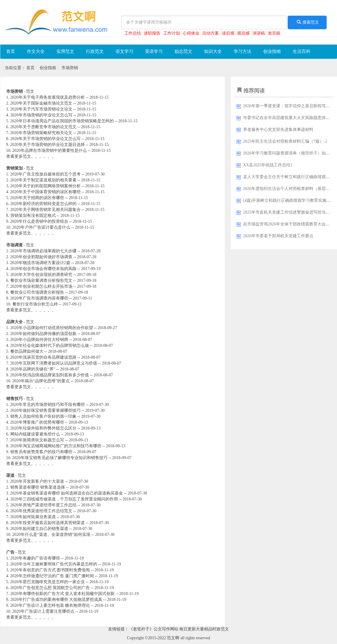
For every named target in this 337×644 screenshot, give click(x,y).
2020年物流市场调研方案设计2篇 (40, 263)
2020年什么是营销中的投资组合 (39, 221)
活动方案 (211, 33)
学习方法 (242, 51)
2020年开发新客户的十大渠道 (37, 481)
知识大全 (213, 51)
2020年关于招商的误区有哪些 (37, 198)
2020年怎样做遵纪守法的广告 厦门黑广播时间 (52, 576)
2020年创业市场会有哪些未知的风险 (43, 269)
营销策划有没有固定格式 (33, 216)
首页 (11, 51)
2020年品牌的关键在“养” (33, 369)
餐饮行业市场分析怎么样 (35, 304)
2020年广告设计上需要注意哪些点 (43, 611)
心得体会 (191, 33)
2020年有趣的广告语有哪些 (35, 558)
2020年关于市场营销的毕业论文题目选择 (48, 145)
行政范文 (95, 51)
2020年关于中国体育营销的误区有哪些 (45, 192)
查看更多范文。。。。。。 (31, 156)
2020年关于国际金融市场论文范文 (41, 103)
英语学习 (154, 51)
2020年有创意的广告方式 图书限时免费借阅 (50, 570)
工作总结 (133, 33)
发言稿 (274, 33)
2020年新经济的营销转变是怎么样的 (43, 204)
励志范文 (183, 51)
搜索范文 (307, 22)
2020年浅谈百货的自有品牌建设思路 (43, 357)
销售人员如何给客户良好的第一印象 (43, 416)
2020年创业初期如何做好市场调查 (41, 257)
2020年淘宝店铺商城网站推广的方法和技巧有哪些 (56, 446)
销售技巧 (14, 399)
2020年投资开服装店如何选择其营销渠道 (48, 523)
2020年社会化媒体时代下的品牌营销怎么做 (50, 345)
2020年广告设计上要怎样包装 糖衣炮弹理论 (50, 605)
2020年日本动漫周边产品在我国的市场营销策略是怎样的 (62, 121)
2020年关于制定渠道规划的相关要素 (43, 180)
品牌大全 (14, 322)
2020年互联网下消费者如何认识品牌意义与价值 (54, 363)
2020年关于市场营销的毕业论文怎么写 (45, 139)
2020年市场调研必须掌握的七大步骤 (43, 251)
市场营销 (70, 68)
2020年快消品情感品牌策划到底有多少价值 (50, 375)
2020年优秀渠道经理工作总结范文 (41, 511)
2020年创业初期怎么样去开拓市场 (41, 286)
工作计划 (172, 33)
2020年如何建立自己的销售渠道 (39, 529)
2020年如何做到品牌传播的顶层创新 (43, 334)
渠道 (10, 475)
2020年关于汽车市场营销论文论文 (41, 109)
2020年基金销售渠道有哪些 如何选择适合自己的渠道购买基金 (67, 493)
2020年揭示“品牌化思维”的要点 (41, 381)
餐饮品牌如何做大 (27, 351)
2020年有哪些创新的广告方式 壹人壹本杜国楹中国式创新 (63, 594)
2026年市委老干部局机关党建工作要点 (278, 236)
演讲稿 (259, 33)
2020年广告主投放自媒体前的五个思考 (45, 174)
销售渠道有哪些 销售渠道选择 (38, 487)
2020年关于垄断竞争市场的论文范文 (43, 127)
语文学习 (124, 51)
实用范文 (65, 51)
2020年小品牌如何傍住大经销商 (39, 340)
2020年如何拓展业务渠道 (33, 517)
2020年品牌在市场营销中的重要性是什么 (50, 151)
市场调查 (14, 245)
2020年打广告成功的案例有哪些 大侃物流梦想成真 (56, 600)
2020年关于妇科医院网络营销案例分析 (45, 186)
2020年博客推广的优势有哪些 (37, 422)
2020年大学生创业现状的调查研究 (41, 275)
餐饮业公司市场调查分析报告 (37, 292)
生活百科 (302, 51)
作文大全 (36, 51)
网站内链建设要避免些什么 (35, 434)
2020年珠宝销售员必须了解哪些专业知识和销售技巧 (60, 458)
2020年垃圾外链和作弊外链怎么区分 (43, 428)
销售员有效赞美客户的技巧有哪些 (41, 452)
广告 (10, 552)
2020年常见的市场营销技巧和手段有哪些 (48, 405)
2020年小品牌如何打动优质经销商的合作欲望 (52, 328)
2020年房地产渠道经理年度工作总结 (43, 505)
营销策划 (14, 168)
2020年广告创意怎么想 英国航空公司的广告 (50, 588)
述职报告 (152, 33)
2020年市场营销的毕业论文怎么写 (41, 115)
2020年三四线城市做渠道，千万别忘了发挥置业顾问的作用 (64, 499)
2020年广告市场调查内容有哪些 (39, 298)
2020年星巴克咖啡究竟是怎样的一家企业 (48, 582)
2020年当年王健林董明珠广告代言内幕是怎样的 (54, 564)
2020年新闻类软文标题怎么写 (37, 440)
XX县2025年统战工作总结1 (268, 165)
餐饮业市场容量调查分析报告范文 (41, 280)
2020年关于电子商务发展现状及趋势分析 (48, 97)
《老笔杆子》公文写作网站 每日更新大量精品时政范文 (179, 629)
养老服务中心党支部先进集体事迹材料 (278, 130)
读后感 (228, 33)
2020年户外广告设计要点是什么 (41, 227)
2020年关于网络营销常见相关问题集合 (45, 210)
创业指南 (272, 51)
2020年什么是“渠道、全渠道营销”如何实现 (51, 535)
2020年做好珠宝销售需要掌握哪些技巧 (45, 410)
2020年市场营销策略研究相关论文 (41, 133)
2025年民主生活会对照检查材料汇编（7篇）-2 (285, 141)
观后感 (243, 33)
